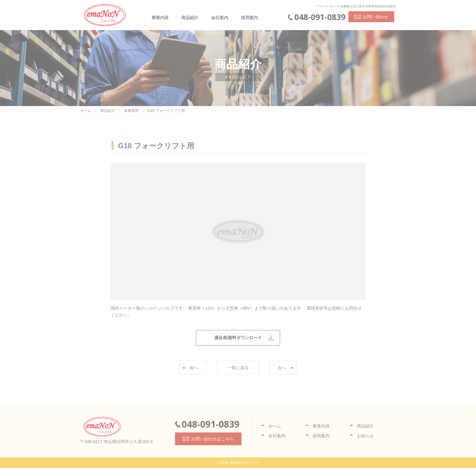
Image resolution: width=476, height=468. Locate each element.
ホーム (275, 426)
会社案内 (220, 18)
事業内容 (160, 18)
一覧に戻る (238, 368)
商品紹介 (190, 18)
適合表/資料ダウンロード (238, 338)
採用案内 (249, 18)
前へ (194, 368)
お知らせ (365, 436)
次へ (282, 368)
